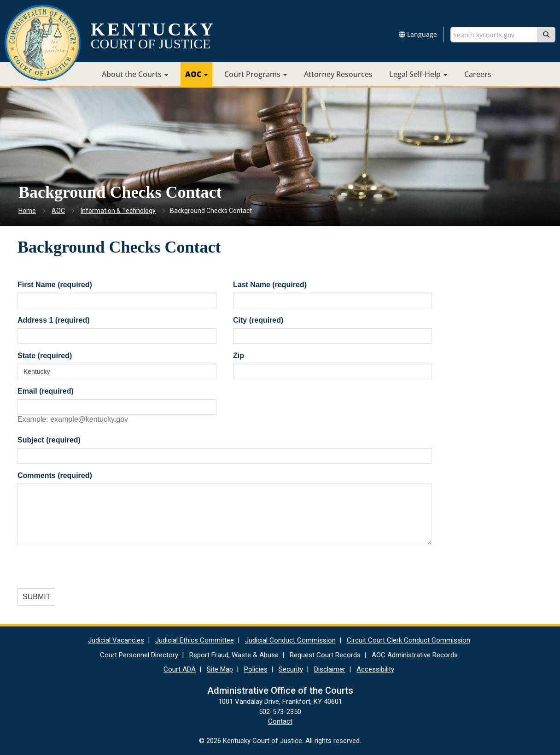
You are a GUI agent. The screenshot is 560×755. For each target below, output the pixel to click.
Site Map (220, 669)
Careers (478, 74)
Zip (239, 356)
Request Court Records (325, 655)
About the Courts (135, 74)
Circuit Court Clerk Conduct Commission (408, 640)
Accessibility (375, 669)
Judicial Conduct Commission (290, 640)
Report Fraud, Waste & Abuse (234, 655)
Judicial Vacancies (116, 640)
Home (27, 211)
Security (291, 669)
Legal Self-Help (418, 74)
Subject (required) (49, 440)
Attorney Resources (338, 74)
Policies (256, 669)
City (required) (258, 320)
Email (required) (46, 391)
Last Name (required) (270, 285)
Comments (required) (55, 475)
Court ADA (180, 669)
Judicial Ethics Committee (195, 640)
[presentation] (87, 570)
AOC (196, 74)
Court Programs (256, 74)
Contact (280, 721)
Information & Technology (118, 211)
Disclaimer (330, 669)
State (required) (45, 356)
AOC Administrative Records (415, 655)
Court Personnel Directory (139, 655)
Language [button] (418, 34)
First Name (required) (55, 285)
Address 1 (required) (53, 320)
